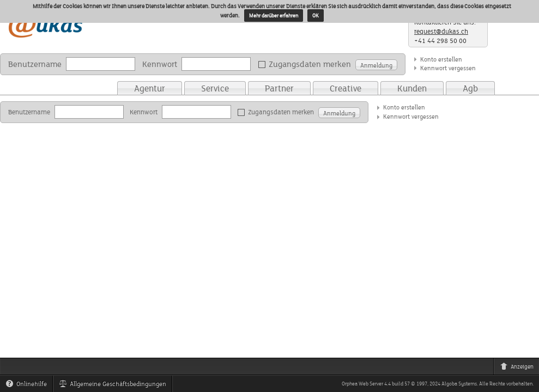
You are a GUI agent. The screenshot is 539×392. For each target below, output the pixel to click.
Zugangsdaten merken (307, 64)
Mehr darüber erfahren (274, 16)
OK (316, 16)
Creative (346, 88)
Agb (470, 88)
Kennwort (160, 64)
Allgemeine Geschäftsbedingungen (115, 385)
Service (215, 88)
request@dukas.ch (441, 31)
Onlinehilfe (29, 385)
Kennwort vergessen (448, 68)
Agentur (150, 88)
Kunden (412, 88)
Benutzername (35, 64)
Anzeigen (519, 368)
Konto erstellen (441, 59)
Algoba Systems (459, 384)
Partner (279, 88)
